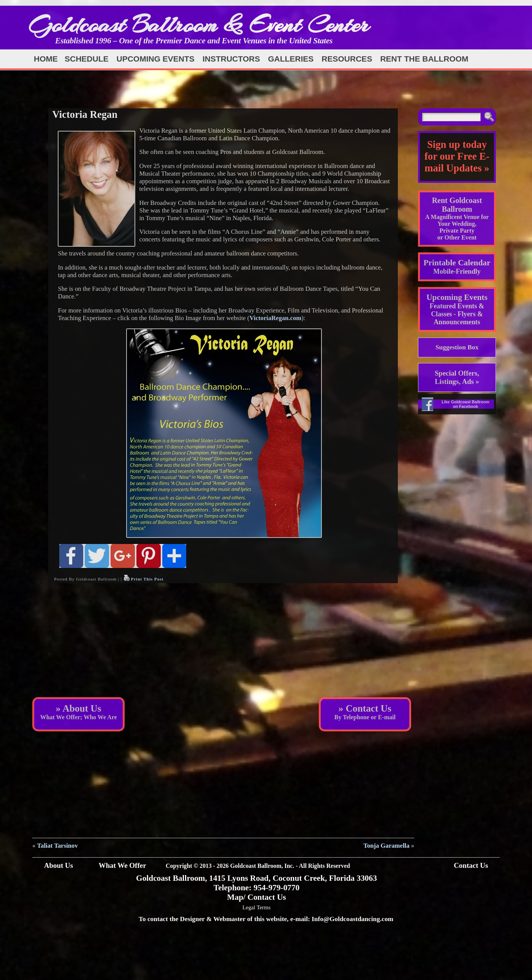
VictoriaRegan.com (275, 318)
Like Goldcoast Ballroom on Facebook (465, 404)
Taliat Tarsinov (58, 846)
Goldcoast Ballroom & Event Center (199, 25)
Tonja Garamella (386, 846)
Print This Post (147, 579)
